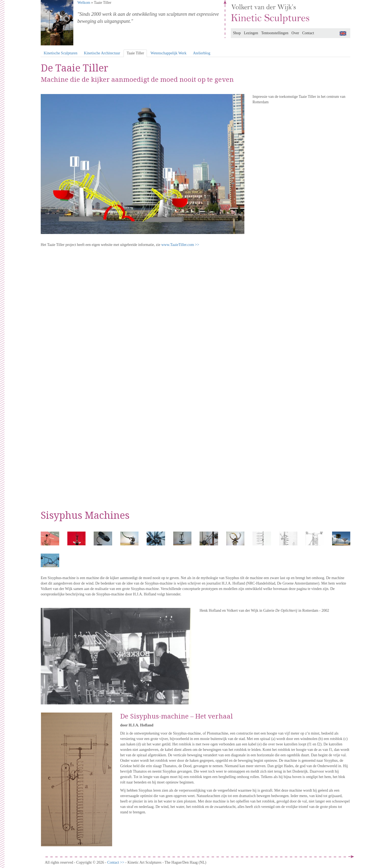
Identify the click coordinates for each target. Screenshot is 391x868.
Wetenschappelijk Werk (168, 53)
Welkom (84, 3)
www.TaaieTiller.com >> (180, 245)
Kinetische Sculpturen (61, 53)
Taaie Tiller (135, 53)
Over (295, 33)
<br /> (195, 375)
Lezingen (251, 33)
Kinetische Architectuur (102, 53)
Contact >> (116, 862)
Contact (308, 33)
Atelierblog (202, 53)
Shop (237, 33)
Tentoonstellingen (275, 33)
